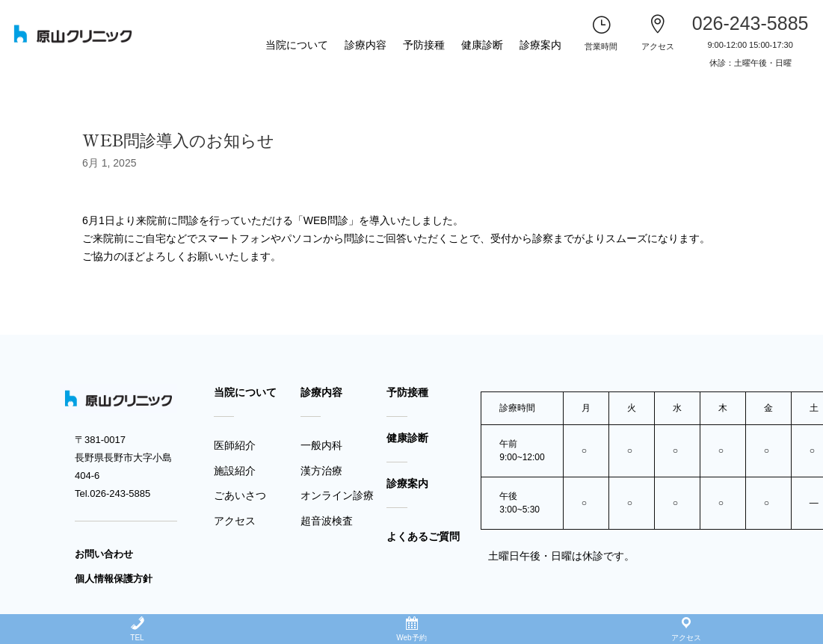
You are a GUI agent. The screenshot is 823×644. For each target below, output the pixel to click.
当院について (297, 45)
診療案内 (540, 45)
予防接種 (424, 45)
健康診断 (482, 45)
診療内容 (366, 45)
